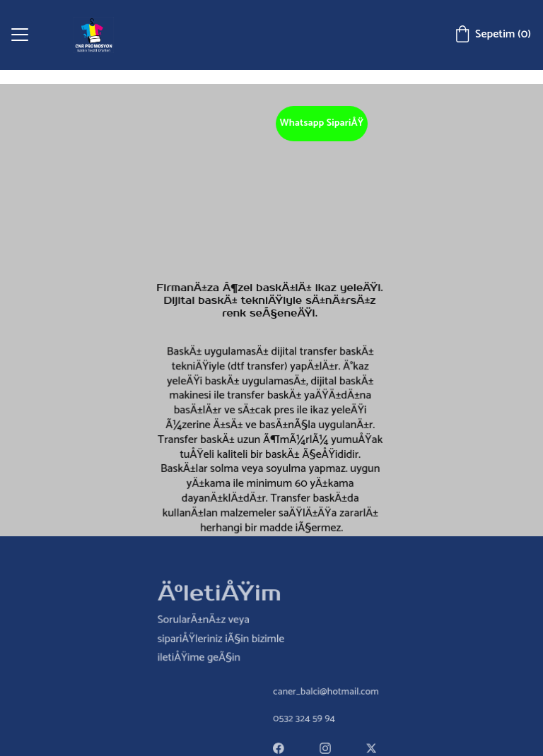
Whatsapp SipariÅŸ (322, 123)
